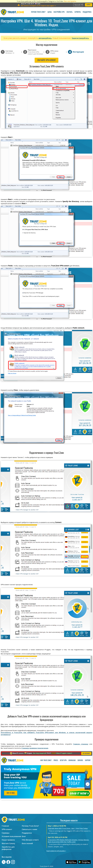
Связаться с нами (30, 829)
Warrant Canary (8, 843)
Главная (5, 826)
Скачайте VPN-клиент (46, 60)
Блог (24, 836)
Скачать (69, 12)
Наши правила (8, 840)
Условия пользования (11, 836)
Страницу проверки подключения (35, 748)
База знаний (27, 843)
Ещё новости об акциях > (56, 851)
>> (39, 6)
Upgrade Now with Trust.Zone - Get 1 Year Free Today (68, 828)
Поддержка (87, 12)
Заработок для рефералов (8, 848)
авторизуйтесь (45, 38)
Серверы (78, 12)
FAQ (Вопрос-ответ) (30, 840)
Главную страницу (81, 744)
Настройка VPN (59, 12)
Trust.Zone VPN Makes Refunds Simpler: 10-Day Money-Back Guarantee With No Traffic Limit (68, 841)
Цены (50, 12)
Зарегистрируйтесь (80, 38)
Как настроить (70, 1)
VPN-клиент (7, 829)
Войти (89, 5)
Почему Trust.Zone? (38, 12)
